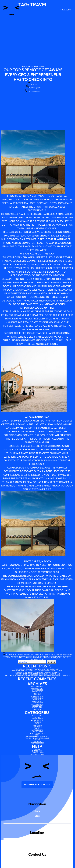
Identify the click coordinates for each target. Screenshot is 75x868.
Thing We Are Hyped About (37, 737)
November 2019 (37, 704)
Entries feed (37, 751)
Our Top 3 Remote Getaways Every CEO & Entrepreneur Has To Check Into (33, 75)
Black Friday (37, 716)
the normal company (23, 658)
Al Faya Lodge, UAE (37, 417)
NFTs (37, 728)
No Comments (35, 91)
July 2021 (37, 693)
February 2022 (37, 687)
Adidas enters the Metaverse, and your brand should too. (37, 671)
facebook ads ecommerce (21, 656)
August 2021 (37, 692)
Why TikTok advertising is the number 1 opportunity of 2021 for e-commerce (37, 676)
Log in (37, 749)
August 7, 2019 (35, 88)
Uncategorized (37, 743)
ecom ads (10, 655)
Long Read (37, 725)
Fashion (37, 722)
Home (37, 811)
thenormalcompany (41, 658)
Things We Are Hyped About (33, 67)
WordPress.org (37, 754)
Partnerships (37, 730)
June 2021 (37, 695)
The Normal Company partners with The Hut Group (37, 669)
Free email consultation (37, 785)
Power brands (37, 732)
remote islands (55, 656)
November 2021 (37, 690)
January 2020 (37, 703)
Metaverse (37, 727)
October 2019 (37, 706)
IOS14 (37, 724)
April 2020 (37, 700)
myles (36, 84)
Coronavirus (37, 719)
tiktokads (37, 741)
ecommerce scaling (50, 655)
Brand (37, 717)
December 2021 (37, 688)
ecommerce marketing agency (28, 655)
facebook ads (37, 720)
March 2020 (37, 701)
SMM (37, 735)
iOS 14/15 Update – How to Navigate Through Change (37, 672)
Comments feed (37, 753)
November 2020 (37, 696)
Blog (37, 816)
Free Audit (66, 10)
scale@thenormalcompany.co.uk (37, 858)
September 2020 (37, 698)
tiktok (37, 740)
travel (53, 658)
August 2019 (37, 708)
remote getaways (40, 656)
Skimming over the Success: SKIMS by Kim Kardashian (37, 674)
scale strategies (37, 733)
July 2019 (37, 709)
